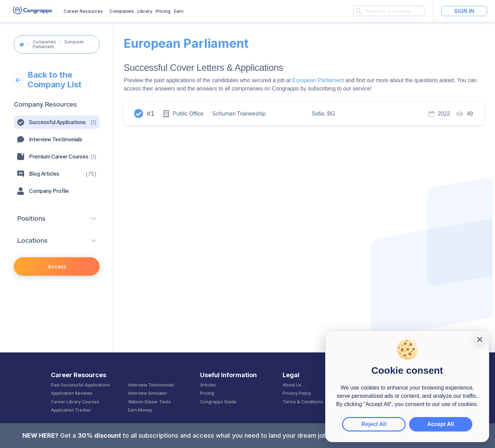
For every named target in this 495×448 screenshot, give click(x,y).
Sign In (464, 11)
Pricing (163, 11)
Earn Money (140, 410)
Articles (208, 385)
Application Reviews (72, 393)
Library (145, 11)
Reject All (382, 424)
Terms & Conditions (303, 402)
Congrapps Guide (218, 402)
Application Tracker (71, 410)
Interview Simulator (148, 393)
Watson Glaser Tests (150, 402)
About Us (292, 385)
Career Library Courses (75, 402)
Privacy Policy (297, 393)
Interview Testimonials (151, 385)
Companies (122, 11)
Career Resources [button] (83, 11)
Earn (179, 11)
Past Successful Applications (80, 385)
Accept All (433, 424)
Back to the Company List (48, 80)
